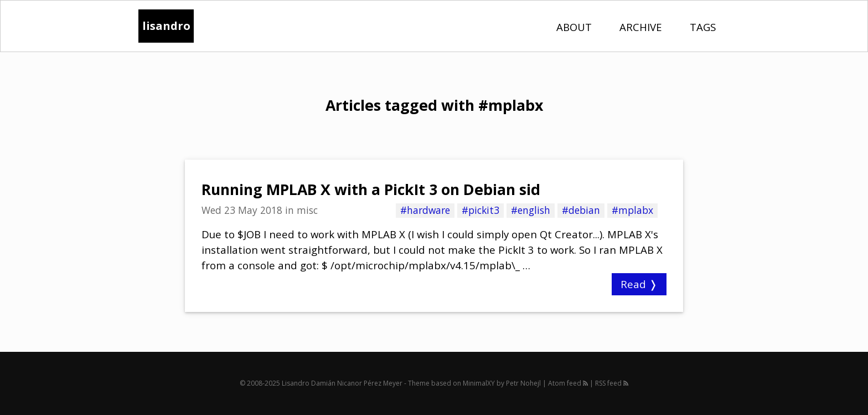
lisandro (166, 26)
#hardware (425, 210)
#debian (581, 210)
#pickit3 (480, 210)
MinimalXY (479, 383)
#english (531, 210)
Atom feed (568, 383)
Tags (703, 27)
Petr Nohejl (523, 383)
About (574, 27)
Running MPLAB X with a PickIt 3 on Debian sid (371, 189)
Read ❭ (639, 284)
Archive (641, 27)
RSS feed (612, 383)
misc (307, 210)
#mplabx (632, 210)
